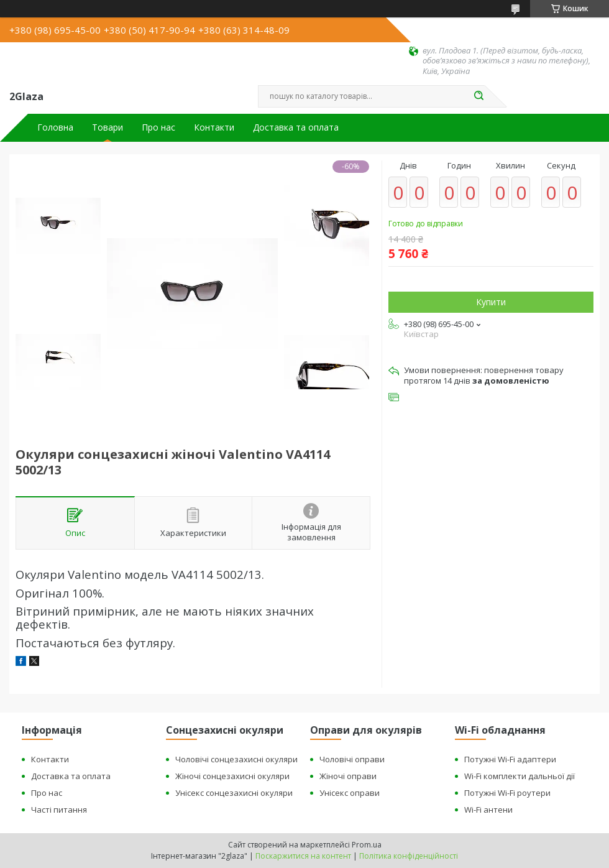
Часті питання (59, 810)
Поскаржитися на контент (303, 856)
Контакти (214, 127)
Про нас (158, 127)
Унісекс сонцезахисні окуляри (234, 793)
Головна (55, 127)
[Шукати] (478, 96)
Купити (491, 302)
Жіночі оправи (348, 776)
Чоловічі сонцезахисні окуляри (236, 759)
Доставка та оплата (296, 127)
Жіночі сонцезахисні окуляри (232, 776)
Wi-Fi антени (488, 810)
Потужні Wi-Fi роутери (507, 793)
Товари (108, 127)
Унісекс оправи (350, 793)
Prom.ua (367, 845)
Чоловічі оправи (352, 759)
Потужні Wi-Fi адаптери (510, 759)
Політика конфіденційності (409, 856)
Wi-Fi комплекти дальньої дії (520, 776)
